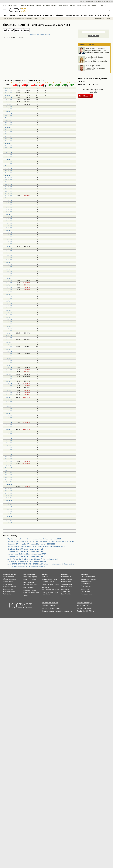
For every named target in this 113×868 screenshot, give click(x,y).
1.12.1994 (9, 113)
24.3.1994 (9, 399)
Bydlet (106, 2)
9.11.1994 (9, 150)
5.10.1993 (9, 495)
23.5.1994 (9, 344)
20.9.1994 (9, 230)
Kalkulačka (72, 6)
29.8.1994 (9, 253)
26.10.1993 (8, 489)
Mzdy (54, 582)
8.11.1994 (9, 152)
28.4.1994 (9, 367)
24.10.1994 (8, 175)
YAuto (96, 2)
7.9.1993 (9, 505)
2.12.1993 (9, 466)
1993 (31, 34)
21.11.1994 (8, 132)
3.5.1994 (9, 363)
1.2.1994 (9, 438)
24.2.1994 (9, 422)
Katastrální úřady (66, 582)
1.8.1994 (9, 280)
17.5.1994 (9, 349)
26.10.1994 (8, 171)
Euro (31, 579)
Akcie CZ (16, 6)
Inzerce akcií (48, 15)
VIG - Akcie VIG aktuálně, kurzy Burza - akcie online (26, 566)
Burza (44, 577)
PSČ (71, 577)
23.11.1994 (8, 127)
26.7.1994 (9, 285)
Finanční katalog (85, 584)
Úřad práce (26, 585)
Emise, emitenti (34, 15)
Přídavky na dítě (8, 582)
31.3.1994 (9, 393)
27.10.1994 (8, 168)
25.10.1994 (8, 173)
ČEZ (48, 577)
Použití (80, 611)
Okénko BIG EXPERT (87, 45)
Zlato (43, 6)
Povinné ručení (8, 594)
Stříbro (57, 590)
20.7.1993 (9, 521)
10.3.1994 (9, 413)
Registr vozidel (85, 579)
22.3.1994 (9, 402)
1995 (38, 34)
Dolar (35, 579)
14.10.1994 (8, 189)
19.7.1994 (9, 292)
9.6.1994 (9, 326)
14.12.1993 (8, 459)
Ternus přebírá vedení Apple (96, 61)
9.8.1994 (9, 271)
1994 (34, 34)
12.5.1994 (9, 354)
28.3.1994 (9, 397)
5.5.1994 (9, 361)
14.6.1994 (9, 322)
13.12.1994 (8, 95)
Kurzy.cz (5, 19)
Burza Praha (10, 15)
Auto (82, 577)
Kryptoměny (45, 584)
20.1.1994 (9, 445)
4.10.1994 (9, 207)
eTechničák (89, 581)
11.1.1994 (9, 452)
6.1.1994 (9, 454)
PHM (48, 592)
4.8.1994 (9, 276)
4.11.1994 (9, 157)
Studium (111, 2)
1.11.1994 (9, 164)
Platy (35, 585)
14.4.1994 (9, 381)
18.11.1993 (8, 475)
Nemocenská (26, 590)
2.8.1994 (9, 278)
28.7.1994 (9, 283)
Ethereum (57, 584)
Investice (11, 19)
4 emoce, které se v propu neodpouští (95, 69)
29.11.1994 (8, 118)
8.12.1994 (9, 102)
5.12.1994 (9, 109)
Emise (26, 30)
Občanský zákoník (67, 587)
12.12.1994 (8, 97)
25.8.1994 (9, 255)
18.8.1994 (9, 262)
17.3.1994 (9, 406)
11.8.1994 (9, 269)
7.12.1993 (9, 463)
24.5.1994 (9, 342)
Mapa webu (88, 586)
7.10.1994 (9, 200)
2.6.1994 (9, 333)
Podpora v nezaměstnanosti (31, 593)
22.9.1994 (9, 225)
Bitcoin (48, 6)
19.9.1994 (9, 232)
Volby (82, 586)
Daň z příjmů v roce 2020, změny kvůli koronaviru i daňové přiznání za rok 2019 (36, 546)
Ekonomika (45, 582)
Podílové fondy (52, 579)
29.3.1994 (9, 395)
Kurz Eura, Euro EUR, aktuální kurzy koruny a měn (26, 549)
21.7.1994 (9, 289)
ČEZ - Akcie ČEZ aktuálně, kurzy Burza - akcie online (27, 561)
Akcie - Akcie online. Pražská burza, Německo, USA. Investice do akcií (33, 559)
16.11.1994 (8, 139)
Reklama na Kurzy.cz (85, 603)
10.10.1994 (8, 198)
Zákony (79, 6)
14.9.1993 (9, 502)
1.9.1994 (9, 248)
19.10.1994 (8, 182)
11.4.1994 (9, 386)
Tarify (60, 6)
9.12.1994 (9, 100)
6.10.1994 (9, 203)
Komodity (38, 6)
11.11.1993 (8, 479)
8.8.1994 (9, 273)
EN (102, 6)
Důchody (25, 595)
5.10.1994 (9, 205)
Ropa (44, 592)
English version (86, 589)
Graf (12, 30)
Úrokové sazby (27, 577)
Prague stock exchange (87, 594)
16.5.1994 (9, 351)
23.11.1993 (8, 473)
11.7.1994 (9, 301)
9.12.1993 (9, 461)
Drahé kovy (45, 587)
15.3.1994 (9, 409)
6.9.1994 (9, 244)
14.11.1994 (8, 143)
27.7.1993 (9, 518)
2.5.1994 (9, 365)
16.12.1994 (8, 88)
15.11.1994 (8, 141)
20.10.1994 (8, 180)
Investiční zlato (50, 590)
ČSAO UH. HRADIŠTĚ (34, 19)
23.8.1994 (9, 257)
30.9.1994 (9, 212)
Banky (25, 574)
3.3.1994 (9, 418)
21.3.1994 (9, 404)
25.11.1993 (8, 470)
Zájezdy (91, 2)
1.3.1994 (9, 420)
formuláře (68, 594)
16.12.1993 (8, 457)
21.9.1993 (9, 500)
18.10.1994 (8, 184)
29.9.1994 (9, 214)
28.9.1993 (9, 498)
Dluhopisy (45, 579)
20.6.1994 (9, 317)
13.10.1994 (8, 191)
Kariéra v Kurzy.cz (84, 605)
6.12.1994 (9, 107)
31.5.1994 (9, 335)
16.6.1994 (9, 319)
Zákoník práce (65, 589)
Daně (63, 594)
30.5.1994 (9, 338)
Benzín (52, 592)
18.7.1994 (9, 294)
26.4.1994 (9, 370)
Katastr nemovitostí (67, 579)
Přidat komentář (85, 96)
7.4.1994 (9, 388)
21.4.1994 (9, 374)
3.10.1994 (9, 209)
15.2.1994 (9, 429)
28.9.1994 (9, 216)
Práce (84, 6)
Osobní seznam (73, 15)
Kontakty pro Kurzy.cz (85, 608)
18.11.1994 (8, 134)
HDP (51, 582)
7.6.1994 (9, 328)
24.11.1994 (8, 125)
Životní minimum (8, 589)
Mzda (31, 585)
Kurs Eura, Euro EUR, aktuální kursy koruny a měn (26, 551)
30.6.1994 (9, 306)
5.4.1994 (9, 390)
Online (6, 30)
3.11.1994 (9, 159)
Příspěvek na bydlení (9, 584)
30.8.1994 (9, 251)
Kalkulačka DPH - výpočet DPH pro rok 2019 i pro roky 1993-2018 (31, 544)
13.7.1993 (9, 523)
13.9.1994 (9, 237)
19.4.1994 (9, 377)
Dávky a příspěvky (28, 588)
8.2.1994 (9, 434)
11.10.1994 (8, 196)
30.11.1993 (8, 468)
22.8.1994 (9, 260)
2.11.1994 (9, 161)
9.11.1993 (9, 482)
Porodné (33, 590)
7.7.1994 (9, 303)
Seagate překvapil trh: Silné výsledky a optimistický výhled (97, 51)
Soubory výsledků (103, 15)
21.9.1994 (9, 228)
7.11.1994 (9, 155)
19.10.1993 (8, 491)
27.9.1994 (9, 219)
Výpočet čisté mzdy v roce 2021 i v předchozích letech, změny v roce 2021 (34, 539)
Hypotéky (54, 6)
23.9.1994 (9, 223)
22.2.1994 (9, 425)
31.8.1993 (9, 507)
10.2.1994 (9, 431)
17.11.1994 (8, 136)
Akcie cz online (23, 19)
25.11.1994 (8, 123)
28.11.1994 (8, 120)
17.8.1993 (9, 511)
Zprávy (10, 6)
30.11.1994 (8, 116)
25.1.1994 (9, 443)
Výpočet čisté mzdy (9, 577)
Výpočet (14, 574)
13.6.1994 (9, 324)
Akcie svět (23, 6)
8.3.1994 (9, 415)
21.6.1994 (9, 315)
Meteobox (101, 2)
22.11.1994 (8, 129)
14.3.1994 (9, 411)
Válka (88, 6)
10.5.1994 (9, 356)
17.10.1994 (8, 187)
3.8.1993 (9, 516)
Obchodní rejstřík (84, 2)
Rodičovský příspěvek (10, 587)
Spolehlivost (92, 577)
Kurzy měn (30, 6)
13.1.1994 (9, 450)
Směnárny (26, 579)
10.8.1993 (9, 514)
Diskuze (94, 6)
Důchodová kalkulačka (10, 579)
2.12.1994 (9, 111)
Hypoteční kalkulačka (9, 592)
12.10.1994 (8, 193)
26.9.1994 (9, 221)
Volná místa (31, 582)
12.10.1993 (8, 493)
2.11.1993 (9, 486)
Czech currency (85, 592)
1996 (41, 34)
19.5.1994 (9, 347)
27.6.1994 (9, 310)
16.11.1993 (8, 477)
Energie (65, 6)
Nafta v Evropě (46, 594)
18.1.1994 (9, 447)
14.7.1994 (9, 296)
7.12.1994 (9, 104)
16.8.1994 (9, 264)
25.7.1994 (9, 287)
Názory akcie (87, 15)
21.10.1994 (8, 177)
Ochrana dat (47, 603)
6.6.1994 (9, 331)
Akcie (16, 19)
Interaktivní (46, 34)
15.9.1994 (9, 235)
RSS (85, 611)
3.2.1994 (9, 436)
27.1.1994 (9, 441)
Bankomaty (31, 574)
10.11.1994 (8, 148)
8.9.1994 (9, 241)
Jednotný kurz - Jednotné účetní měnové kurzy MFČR (27, 554)
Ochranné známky (67, 584)
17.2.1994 (9, 427)
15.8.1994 (9, 267)
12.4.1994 (9, 383)
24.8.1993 (9, 509)
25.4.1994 (9, 372)
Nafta (56, 592)
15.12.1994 (8, 90)
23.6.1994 (9, 312)
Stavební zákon (66, 592)
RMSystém (22, 15)
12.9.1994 (9, 239)
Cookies (55, 603)
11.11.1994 (8, 145)
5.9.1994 (9, 246)
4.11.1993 (9, 484)
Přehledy (60, 15)
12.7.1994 (9, 299)
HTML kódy (92, 611)
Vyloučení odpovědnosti (51, 605)
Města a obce (65, 577)
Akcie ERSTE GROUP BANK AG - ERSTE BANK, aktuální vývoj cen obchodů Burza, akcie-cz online (42, 564)
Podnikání (64, 574)
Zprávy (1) (19, 30)
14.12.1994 (8, 93)
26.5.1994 (9, 340)
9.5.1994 (9, 358)
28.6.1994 (9, 308)
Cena (86, 577)
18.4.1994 (9, 379)
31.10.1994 (8, 166)
